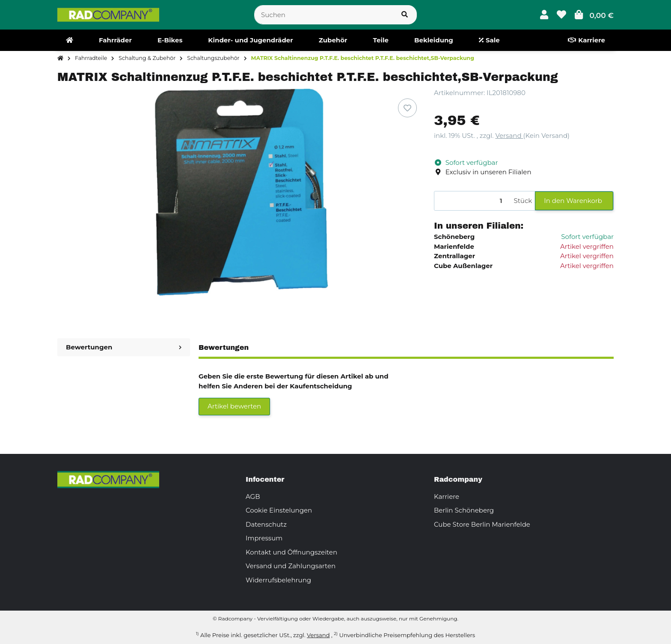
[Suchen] (324, 15)
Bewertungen (124, 347)
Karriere (447, 496)
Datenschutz (266, 524)
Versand (509, 136)
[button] (544, 15)
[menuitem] (70, 40)
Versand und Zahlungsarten (291, 566)
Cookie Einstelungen (279, 510)
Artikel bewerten (234, 406)
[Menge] (473, 201)
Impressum (264, 538)
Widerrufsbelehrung (278, 580)
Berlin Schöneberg (464, 510)
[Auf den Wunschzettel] (407, 108)
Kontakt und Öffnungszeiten (291, 552)
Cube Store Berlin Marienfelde (482, 524)
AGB (253, 496)
